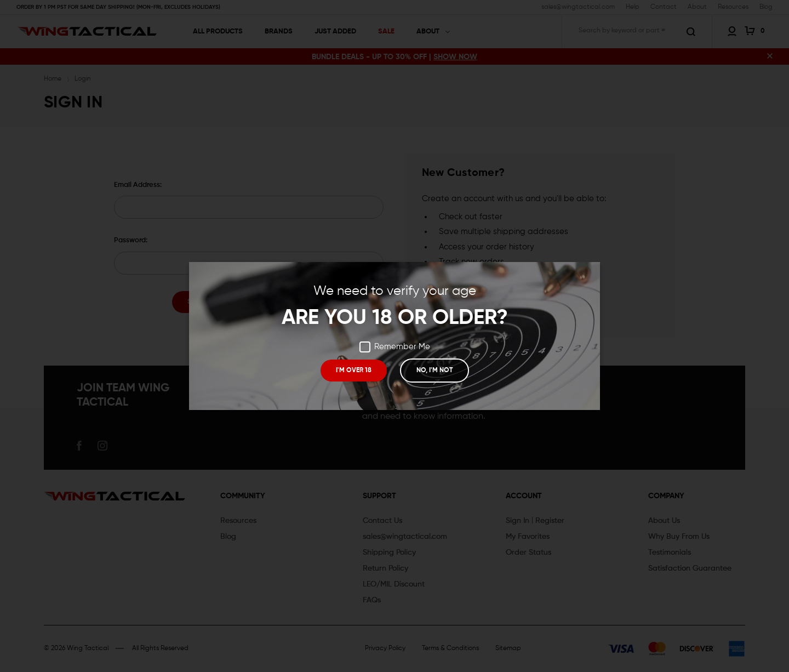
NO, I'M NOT (434, 371)
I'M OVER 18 (354, 371)
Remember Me (395, 347)
